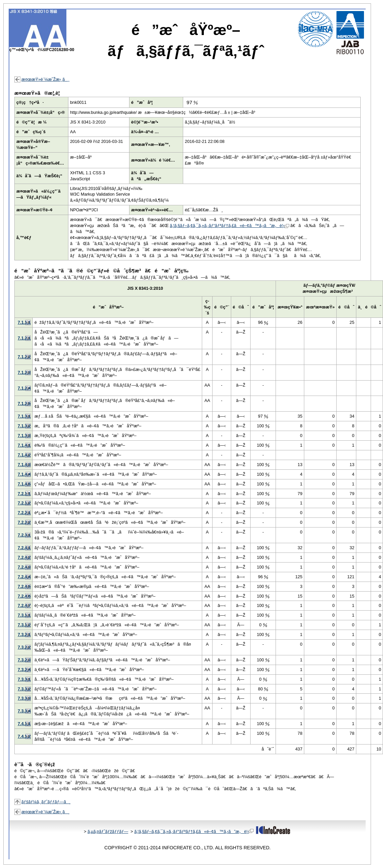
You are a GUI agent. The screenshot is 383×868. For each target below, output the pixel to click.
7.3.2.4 (24, 670)
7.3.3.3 (24, 698)
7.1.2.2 (24, 357)
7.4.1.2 (24, 736)
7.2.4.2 (24, 557)
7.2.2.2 (24, 522)
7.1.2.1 (24, 338)
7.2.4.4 (24, 577)
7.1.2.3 (24, 372)
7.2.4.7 (24, 605)
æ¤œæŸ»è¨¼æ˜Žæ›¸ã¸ (45, 79)
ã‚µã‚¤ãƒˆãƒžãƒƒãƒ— (108, 831)
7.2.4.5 (24, 586)
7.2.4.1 (24, 548)
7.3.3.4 (24, 711)
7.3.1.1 (24, 615)
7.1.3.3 (24, 436)
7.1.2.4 (24, 388)
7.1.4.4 (24, 474)
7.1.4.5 (24, 484)
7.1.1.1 (24, 322)
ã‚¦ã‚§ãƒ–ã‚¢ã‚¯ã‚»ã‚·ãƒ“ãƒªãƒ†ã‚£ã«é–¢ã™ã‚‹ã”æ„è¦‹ (230, 226)
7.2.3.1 (24, 535)
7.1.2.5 (24, 403)
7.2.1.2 (24, 503)
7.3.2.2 (24, 647)
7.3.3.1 (24, 679)
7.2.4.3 (24, 567)
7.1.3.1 (24, 416)
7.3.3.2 (24, 689)
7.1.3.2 (24, 426)
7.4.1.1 (24, 724)
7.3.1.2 (24, 625)
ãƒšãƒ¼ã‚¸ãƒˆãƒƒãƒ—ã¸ (46, 802)
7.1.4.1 (24, 445)
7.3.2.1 (24, 634)
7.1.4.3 (24, 465)
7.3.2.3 (24, 660)
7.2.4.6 (24, 596)
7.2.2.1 (24, 513)
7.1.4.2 (24, 455)
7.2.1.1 (24, 494)
